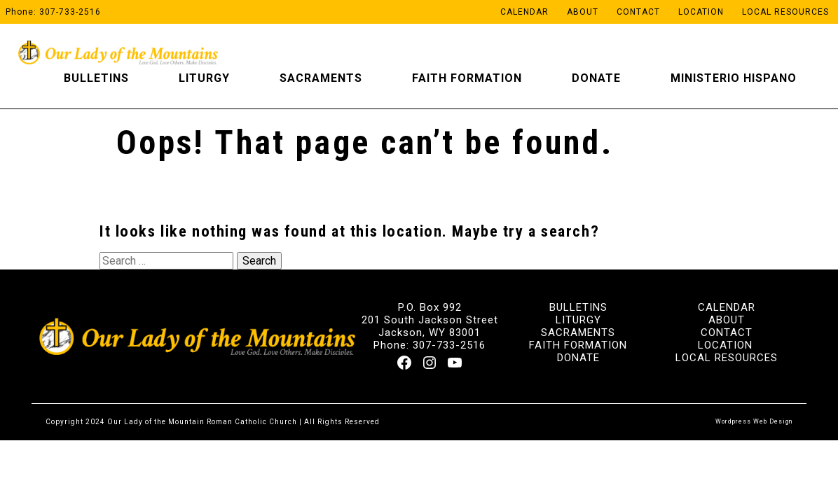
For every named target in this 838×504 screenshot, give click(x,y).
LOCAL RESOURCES (727, 358)
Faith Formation (467, 78)
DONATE (578, 358)
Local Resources (785, 12)
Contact (638, 12)
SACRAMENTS (578, 332)
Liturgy (204, 78)
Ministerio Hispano (734, 78)
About (583, 12)
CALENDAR (727, 307)
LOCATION (725, 345)
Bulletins (96, 78)
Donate (596, 78)
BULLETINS (578, 307)
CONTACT (727, 332)
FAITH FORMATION (578, 345)
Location (701, 12)
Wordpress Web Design (754, 421)
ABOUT (727, 320)
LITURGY (578, 320)
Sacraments (321, 78)
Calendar (524, 12)
